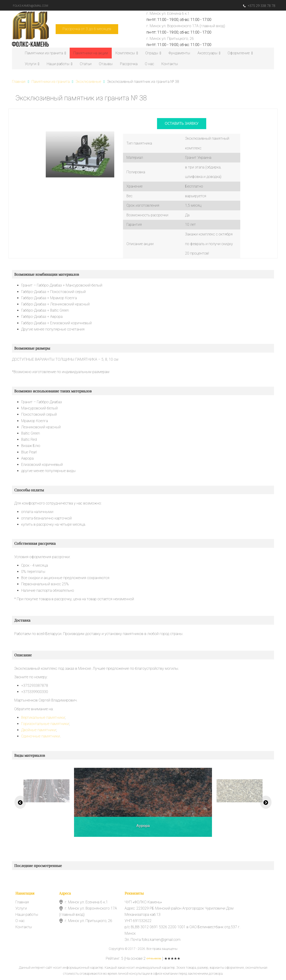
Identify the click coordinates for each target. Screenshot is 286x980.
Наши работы (60, 64)
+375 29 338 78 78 (259, 6)
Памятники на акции (91, 53)
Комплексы (127, 53)
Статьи (86, 64)
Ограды (153, 53)
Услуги (32, 64)
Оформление (240, 53)
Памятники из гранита (45, 53)
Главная (22, 902)
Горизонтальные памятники (45, 724)
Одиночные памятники (41, 736)
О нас (149, 64)
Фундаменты (179, 53)
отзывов (154, 958)
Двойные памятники (39, 730)
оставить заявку (182, 123)
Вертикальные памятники (43, 718)
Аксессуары (209, 53)
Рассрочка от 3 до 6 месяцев (87, 29)
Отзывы (106, 64)
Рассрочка (129, 64)
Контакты (170, 64)
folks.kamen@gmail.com (30, 6)
